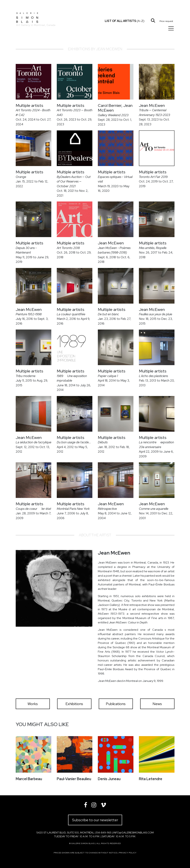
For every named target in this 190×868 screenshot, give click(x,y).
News (157, 704)
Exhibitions (74, 704)
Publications (116, 704)
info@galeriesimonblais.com (134, 833)
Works (33, 704)
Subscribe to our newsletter (95, 820)
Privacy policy (128, 853)
